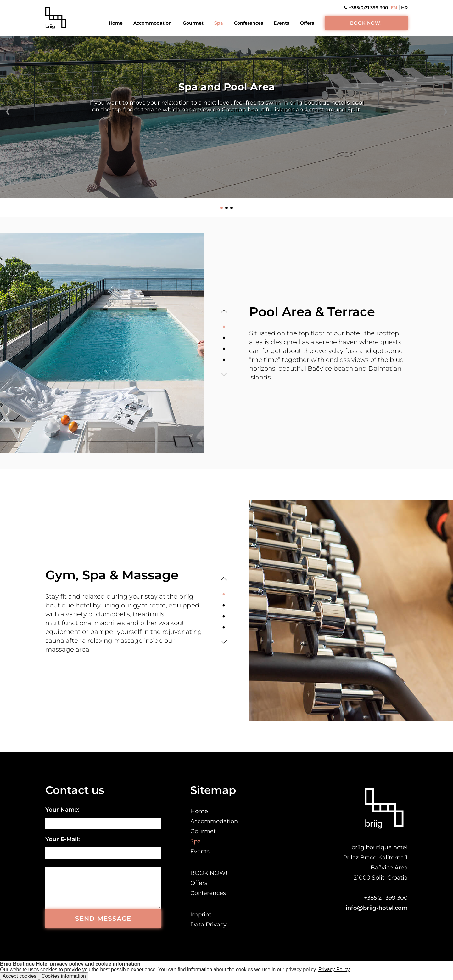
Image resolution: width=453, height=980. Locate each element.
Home (116, 23)
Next (224, 374)
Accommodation (153, 23)
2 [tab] (224, 338)
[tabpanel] (102, 343)
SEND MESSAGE (103, 919)
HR (404, 8)
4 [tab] (224, 360)
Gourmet (193, 23)
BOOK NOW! (366, 23)
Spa (219, 23)
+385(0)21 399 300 (366, 8)
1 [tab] (224, 327)
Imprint (201, 914)
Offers (307, 23)
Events (281, 23)
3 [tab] (224, 349)
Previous (224, 311)
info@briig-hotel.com (377, 908)
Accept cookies (20, 976)
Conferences (249, 23)
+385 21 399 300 (386, 898)
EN (394, 8)
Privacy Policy (334, 969)
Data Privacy (208, 925)
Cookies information (64, 976)
